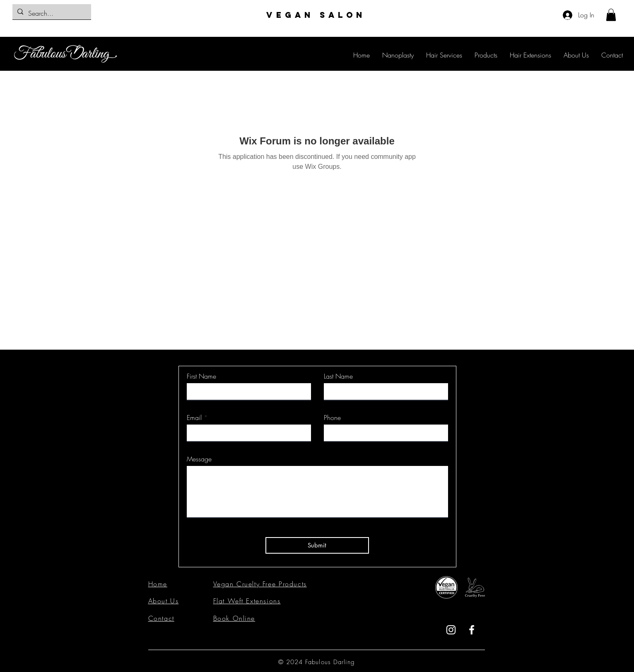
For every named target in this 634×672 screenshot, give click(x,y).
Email (194, 418)
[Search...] (51, 13)
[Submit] (317, 545)
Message (199, 459)
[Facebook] (472, 630)
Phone (332, 418)
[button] (611, 15)
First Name (201, 376)
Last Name (338, 376)
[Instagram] (451, 630)
